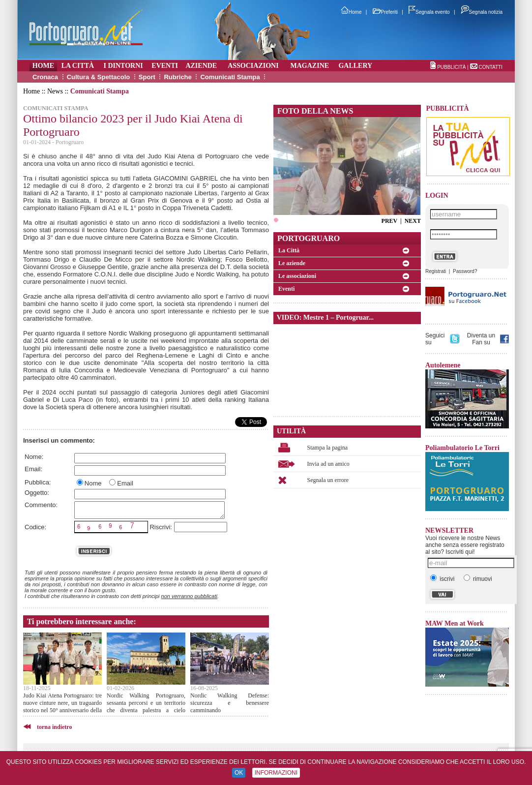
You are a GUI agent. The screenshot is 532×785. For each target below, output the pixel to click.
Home (351, 12)
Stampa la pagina (328, 448)
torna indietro (54, 727)
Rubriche (177, 77)
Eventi (286, 289)
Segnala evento (429, 12)
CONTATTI (490, 67)
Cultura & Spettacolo (99, 77)
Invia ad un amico (328, 464)
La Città (289, 250)
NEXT (413, 221)
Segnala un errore (328, 480)
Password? (465, 271)
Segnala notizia (482, 12)
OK (239, 773)
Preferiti (385, 12)
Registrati (436, 271)
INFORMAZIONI (276, 773)
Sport (147, 77)
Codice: (35, 527)
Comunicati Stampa (230, 77)
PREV (389, 221)
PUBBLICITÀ (451, 67)
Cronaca (45, 77)
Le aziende (292, 263)
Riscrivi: (161, 527)
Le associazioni (297, 276)
